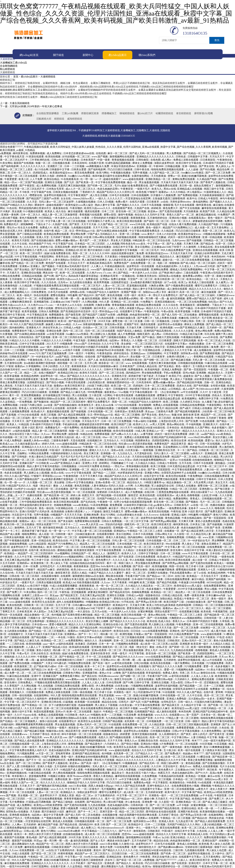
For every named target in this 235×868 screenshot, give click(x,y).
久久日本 (157, 766)
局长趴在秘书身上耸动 (134, 469)
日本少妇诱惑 (51, 366)
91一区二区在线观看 (84, 492)
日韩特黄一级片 (65, 534)
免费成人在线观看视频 (166, 405)
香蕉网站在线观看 (204, 356)
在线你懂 (90, 356)
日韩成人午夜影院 (208, 198)
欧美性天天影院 (21, 240)
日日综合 (56, 560)
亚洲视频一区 (145, 166)
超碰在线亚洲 (20, 550)
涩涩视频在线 (212, 682)
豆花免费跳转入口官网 (176, 447)
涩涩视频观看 (79, 592)
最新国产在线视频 (24, 163)
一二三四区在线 (16, 644)
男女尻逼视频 (107, 695)
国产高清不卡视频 (159, 379)
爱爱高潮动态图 (34, 231)
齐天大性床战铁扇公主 (77, 269)
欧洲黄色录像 (154, 447)
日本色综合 (94, 344)
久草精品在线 (206, 247)
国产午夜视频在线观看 (17, 540)
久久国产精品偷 (33, 279)
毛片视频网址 (109, 789)
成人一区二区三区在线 (89, 437)
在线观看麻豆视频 (190, 611)
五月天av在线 (100, 611)
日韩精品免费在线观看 (68, 686)
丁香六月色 (16, 247)
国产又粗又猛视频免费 (54, 353)
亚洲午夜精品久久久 (159, 786)
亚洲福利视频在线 (96, 740)
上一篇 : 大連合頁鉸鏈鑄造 (15, 103)
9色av (63, 376)
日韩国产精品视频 (113, 721)
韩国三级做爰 (92, 866)
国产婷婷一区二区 (180, 647)
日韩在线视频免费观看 (217, 476)
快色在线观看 (42, 295)
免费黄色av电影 (143, 782)
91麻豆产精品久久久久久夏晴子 (107, 573)
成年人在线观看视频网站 (71, 602)
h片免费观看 (167, 744)
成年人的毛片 (201, 734)
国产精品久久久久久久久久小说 (128, 621)
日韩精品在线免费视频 (193, 405)
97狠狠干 (152, 192)
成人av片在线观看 (212, 660)
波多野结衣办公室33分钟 (220, 566)
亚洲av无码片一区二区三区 (197, 640)
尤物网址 (22, 453)
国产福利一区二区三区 (157, 221)
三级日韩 (178, 850)
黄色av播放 (13, 769)
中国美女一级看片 (57, 728)
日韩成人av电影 (73, 327)
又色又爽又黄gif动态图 (17, 560)
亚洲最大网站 (152, 473)
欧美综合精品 (52, 179)
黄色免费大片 (171, 208)
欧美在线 (152, 621)
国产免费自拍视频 (20, 663)
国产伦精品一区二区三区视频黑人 (203, 153)
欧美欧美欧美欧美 (183, 418)
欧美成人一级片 (103, 389)
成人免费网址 (55, 153)
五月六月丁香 (34, 527)
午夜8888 (159, 166)
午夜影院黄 (221, 795)
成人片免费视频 (127, 334)
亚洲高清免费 (63, 247)
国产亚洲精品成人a (51, 350)
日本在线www (40, 624)
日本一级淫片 (76, 353)
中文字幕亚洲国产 (78, 195)
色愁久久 (103, 737)
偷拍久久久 (91, 640)
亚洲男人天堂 (90, 463)
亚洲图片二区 (55, 166)
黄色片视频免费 (29, 218)
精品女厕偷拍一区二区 (179, 482)
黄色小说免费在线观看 (208, 521)
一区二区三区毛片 (149, 250)
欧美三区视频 (49, 415)
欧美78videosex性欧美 (80, 776)
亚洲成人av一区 (155, 431)
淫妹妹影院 (105, 527)
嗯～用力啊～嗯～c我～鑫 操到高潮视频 (78, 298)
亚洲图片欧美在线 (188, 811)
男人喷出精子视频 (114, 802)
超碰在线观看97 (112, 179)
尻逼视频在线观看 (137, 285)
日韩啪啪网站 (155, 353)
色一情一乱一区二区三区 (110, 586)
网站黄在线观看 (115, 576)
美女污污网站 (108, 515)
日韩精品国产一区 (81, 553)
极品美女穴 (118, 773)
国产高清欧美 (189, 631)
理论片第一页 (134, 350)
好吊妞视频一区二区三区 (76, 156)
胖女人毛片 (152, 650)
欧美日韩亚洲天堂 (75, 386)
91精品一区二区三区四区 (184, 489)
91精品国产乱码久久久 (19, 486)
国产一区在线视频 (158, 618)
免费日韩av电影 (165, 679)
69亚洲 (87, 237)
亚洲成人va (23, 586)
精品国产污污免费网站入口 (178, 227)
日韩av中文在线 (103, 489)
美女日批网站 (143, 247)
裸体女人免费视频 (143, 163)
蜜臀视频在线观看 (209, 315)
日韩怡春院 (143, 160)
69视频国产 (57, 515)
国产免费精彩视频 (188, 195)
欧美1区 (63, 321)
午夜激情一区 (105, 502)
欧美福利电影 (153, 369)
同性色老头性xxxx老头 (133, 244)
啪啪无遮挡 (144, 334)
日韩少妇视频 (142, 663)
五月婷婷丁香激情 (61, 237)
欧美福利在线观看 (80, 647)
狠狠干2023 (221, 847)
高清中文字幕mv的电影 (118, 289)
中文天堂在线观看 (90, 818)
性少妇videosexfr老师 (208, 389)
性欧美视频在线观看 (89, 582)
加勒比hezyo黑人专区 (155, 292)
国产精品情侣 (8, 679)
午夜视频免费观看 (95, 769)
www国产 (96, 269)
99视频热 (84, 418)
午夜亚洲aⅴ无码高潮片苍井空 (73, 266)
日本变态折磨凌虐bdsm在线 (79, 153)
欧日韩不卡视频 (39, 586)
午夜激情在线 (225, 160)
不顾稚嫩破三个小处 (123, 463)
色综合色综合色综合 (112, 589)
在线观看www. (177, 715)
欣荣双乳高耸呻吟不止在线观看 (48, 408)
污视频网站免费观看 (127, 644)
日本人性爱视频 (127, 769)
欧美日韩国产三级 (122, 424)
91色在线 (12, 208)
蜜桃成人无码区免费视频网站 (187, 269)
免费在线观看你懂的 (215, 837)
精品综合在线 (110, 702)
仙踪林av (115, 340)
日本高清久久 (116, 492)
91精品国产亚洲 (144, 718)
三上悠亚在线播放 (85, 508)
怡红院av (213, 302)
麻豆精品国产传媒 (32, 628)
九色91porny (179, 240)
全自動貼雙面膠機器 (48, 113)
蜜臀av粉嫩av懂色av (67, 240)
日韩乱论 (224, 285)
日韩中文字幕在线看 (115, 369)
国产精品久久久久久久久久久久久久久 (89, 376)
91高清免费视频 (100, 505)
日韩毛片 (195, 318)
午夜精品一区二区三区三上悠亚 (145, 531)
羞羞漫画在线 (61, 208)
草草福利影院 (154, 673)
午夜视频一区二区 (218, 369)
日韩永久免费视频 (49, 311)
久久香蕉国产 (12, 686)
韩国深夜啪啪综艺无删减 (153, 237)
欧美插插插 (187, 427)
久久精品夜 (168, 231)
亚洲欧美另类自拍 (147, 276)
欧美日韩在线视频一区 (134, 615)
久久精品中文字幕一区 (194, 705)
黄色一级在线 (47, 508)
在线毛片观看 (138, 202)
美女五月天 (222, 482)
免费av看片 (122, 202)
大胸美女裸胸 (157, 285)
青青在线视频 (187, 479)
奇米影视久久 (20, 776)
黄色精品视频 (173, 518)
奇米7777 (197, 740)
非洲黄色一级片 (123, 692)
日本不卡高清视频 (152, 205)
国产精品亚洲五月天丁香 (83, 321)
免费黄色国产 (122, 263)
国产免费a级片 (173, 753)
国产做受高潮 (73, 315)
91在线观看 (185, 460)
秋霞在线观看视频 (44, 711)
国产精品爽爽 (17, 318)
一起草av (172, 460)
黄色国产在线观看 (56, 263)
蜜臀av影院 (110, 214)
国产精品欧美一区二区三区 (219, 615)
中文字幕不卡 (73, 789)
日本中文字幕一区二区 (216, 863)
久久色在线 (117, 418)
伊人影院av (86, 389)
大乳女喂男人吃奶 (204, 482)
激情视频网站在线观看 (122, 156)
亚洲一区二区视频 (130, 234)
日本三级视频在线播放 (102, 408)
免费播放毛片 (53, 427)
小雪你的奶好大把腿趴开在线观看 (110, 218)
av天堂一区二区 (45, 753)
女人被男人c (223, 282)
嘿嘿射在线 (36, 195)
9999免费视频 (95, 392)
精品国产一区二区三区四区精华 (68, 402)
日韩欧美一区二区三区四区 (214, 450)
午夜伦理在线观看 (76, 382)
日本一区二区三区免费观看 (160, 386)
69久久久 (165, 650)
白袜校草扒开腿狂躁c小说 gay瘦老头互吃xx (148, 505)
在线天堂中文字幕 (154, 476)
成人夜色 (181, 495)
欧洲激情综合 (178, 782)
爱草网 (220, 692)
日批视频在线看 (62, 163)
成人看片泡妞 (219, 631)
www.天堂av (125, 460)
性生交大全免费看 (28, 227)
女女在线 (66, 198)
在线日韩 (150, 492)
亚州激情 (96, 647)
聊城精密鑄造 (127, 113)
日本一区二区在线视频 (186, 637)
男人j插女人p (223, 166)
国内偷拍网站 (17, 327)
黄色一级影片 (216, 218)
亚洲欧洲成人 (38, 547)
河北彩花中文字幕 (22, 515)
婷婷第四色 (63, 569)
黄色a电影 (32, 837)
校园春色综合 (62, 347)
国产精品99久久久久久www (58, 618)
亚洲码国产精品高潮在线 (158, 331)
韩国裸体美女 (143, 440)
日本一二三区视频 (75, 166)
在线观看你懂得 (106, 534)
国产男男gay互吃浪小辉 (149, 602)
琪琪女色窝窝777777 (48, 524)
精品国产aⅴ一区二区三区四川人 (93, 853)
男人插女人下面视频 (182, 379)
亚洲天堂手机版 (209, 557)
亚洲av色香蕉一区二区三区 (111, 482)
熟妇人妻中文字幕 (105, 205)
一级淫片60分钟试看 (18, 866)
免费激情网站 (181, 498)
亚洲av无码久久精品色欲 (28, 608)
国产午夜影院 (27, 185)
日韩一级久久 (115, 518)
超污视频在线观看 (96, 579)
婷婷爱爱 (125, 734)
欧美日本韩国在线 (85, 618)
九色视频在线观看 (81, 227)
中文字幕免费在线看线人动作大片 (29, 750)
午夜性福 (176, 511)
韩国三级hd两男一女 (173, 763)
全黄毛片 (159, 408)
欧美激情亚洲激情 (85, 550)
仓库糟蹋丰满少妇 (120, 347)
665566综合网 (215, 582)
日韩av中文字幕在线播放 (65, 160)
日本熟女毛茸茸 (55, 189)
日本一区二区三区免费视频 (117, 421)
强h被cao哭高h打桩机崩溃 (138, 628)
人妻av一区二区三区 (114, 285)
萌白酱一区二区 (110, 634)
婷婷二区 (195, 434)
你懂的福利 (8, 724)
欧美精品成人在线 (198, 834)
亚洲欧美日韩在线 (107, 460)
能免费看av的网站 (193, 276)
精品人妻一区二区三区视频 (15, 498)
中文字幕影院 (176, 395)
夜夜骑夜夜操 (138, 218)
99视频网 (102, 508)
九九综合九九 (125, 453)
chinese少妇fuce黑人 (84, 198)
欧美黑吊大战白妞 (64, 437)
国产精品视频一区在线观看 (112, 495)
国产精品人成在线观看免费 (188, 657)
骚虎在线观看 (93, 211)
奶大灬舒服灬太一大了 (13, 495)
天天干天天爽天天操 (92, 476)
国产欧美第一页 (85, 182)
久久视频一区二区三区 (145, 340)
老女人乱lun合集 (105, 405)
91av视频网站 (62, 553)
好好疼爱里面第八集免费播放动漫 (45, 318)
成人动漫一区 (203, 227)
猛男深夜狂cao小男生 (146, 821)
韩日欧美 (212, 769)
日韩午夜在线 (142, 169)
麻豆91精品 (165, 498)
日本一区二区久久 (22, 173)
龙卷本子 (194, 508)
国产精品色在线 (69, 824)
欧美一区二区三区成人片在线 (215, 340)
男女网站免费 (78, 234)
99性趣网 (72, 295)
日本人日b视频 (106, 202)
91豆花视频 (127, 440)
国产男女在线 (207, 166)
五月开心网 (91, 363)
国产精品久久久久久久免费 (168, 666)
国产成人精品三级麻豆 (215, 802)
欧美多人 (50, 211)
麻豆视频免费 (17, 647)
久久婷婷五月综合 (190, 402)
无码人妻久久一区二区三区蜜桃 (172, 453)
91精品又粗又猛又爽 (192, 334)
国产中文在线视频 (190, 208)
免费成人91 (46, 227)
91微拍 (71, 637)
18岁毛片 (227, 444)
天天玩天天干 (217, 156)
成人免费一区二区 (15, 673)
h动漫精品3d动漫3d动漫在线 (150, 427)
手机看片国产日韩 (136, 576)
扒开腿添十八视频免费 (164, 195)
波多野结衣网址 (70, 389)
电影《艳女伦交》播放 (46, 486)
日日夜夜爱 (166, 340)
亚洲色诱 (110, 863)
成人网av (167, 160)
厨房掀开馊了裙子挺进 (141, 376)
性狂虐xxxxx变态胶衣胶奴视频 (22, 347)
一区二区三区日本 (120, 227)
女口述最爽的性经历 (55, 760)
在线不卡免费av (156, 508)
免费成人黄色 (171, 673)
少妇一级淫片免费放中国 (217, 740)
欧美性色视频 (119, 479)
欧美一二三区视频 (112, 715)
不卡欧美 (25, 192)
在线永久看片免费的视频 (183, 224)
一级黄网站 (104, 479)
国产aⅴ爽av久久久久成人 (125, 434)
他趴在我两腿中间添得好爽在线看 (138, 815)
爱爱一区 (209, 666)
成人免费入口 (89, 828)
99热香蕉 (192, 782)
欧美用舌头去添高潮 (44, 602)
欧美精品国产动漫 (157, 224)
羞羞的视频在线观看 (58, 411)
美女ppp (150, 411)
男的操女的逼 (217, 818)
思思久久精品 (80, 573)
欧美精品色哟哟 (30, 376)
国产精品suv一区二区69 (160, 576)
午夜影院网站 (47, 256)
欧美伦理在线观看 (124, 431)
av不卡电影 (183, 805)
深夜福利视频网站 (93, 324)
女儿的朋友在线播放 (81, 282)
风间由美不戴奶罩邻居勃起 (84, 276)
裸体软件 (40, 205)
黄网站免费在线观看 (184, 179)
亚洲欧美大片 (211, 424)
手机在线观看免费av (181, 573)
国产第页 (75, 224)
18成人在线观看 (21, 853)
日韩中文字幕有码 (207, 479)
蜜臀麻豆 (162, 395)
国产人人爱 (13, 766)
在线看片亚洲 (97, 163)
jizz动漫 (48, 405)
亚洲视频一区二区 (80, 469)
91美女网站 (6, 163)
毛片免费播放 (17, 802)
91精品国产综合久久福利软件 (103, 292)
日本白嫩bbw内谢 (216, 595)
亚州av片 (124, 356)
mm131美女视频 (31, 369)
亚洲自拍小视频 (178, 218)
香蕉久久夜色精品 (116, 537)
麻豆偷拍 (218, 205)
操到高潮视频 (126, 669)
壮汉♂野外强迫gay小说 (82, 231)
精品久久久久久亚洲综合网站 (85, 624)
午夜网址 (91, 353)
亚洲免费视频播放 (31, 395)
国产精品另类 (35, 737)
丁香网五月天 (8, 611)
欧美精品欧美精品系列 (100, 263)
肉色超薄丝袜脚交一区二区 (145, 315)
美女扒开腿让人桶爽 (97, 621)
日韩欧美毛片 (182, 505)
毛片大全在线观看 (185, 205)
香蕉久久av (179, 621)
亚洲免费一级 (150, 802)
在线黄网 (89, 305)
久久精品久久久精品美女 (140, 586)
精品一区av (11, 182)
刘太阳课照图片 (103, 605)
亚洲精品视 (211, 453)
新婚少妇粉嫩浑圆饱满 (194, 176)
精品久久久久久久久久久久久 (206, 289)
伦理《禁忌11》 (21, 289)
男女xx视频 (211, 589)
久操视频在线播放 (86, 202)
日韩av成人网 (32, 831)
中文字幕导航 (137, 653)
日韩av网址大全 (164, 534)
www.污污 (35, 353)
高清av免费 (216, 773)
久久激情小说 (127, 844)
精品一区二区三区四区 (132, 811)
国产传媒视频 (194, 240)
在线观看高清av (198, 218)
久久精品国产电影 (207, 179)
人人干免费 (36, 179)
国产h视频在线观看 (121, 737)
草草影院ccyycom (52, 476)
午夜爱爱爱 (11, 179)
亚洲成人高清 (167, 821)
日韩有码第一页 (213, 618)
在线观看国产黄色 (123, 208)
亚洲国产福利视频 (216, 579)
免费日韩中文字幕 (209, 398)
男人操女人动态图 (220, 844)
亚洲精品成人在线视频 (190, 189)
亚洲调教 (202, 373)
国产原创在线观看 (139, 269)
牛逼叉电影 (80, 340)
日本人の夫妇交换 (167, 234)
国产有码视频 (201, 386)
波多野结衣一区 (50, 376)
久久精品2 (129, 550)
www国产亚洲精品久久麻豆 (190, 327)
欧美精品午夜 (200, 799)
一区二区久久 (211, 279)
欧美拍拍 (56, 653)
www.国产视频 (100, 156)
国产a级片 (185, 408)
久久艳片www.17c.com (99, 273)
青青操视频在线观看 (123, 160)
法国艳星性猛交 (120, 282)
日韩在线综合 (171, 334)
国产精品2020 (87, 295)
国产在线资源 (126, 557)
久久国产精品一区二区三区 (165, 173)
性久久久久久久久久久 (53, 782)
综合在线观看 (60, 369)
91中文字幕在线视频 (26, 256)
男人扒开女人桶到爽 (41, 437)
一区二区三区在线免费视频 (192, 302)
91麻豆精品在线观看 (217, 363)
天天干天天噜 (101, 227)
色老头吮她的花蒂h (108, 189)
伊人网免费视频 (105, 686)
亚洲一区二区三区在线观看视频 (62, 708)
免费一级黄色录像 (195, 595)
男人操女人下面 (191, 544)
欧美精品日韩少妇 (68, 373)
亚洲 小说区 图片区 (33, 427)
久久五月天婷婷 (34, 708)
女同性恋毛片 (48, 566)
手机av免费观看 (173, 373)
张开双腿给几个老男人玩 (102, 221)
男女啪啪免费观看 (152, 373)
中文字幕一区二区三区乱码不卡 (27, 189)
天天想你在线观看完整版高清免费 (151, 456)
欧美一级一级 (206, 808)
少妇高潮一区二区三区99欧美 (87, 256)
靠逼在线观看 (84, 850)
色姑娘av (188, 753)
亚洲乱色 (72, 398)
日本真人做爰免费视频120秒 (102, 557)
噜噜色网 (220, 508)
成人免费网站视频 (47, 185)
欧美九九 (157, 189)
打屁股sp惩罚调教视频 (39, 802)
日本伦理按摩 (17, 198)
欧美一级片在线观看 (190, 750)
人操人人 (113, 308)
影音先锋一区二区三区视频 (131, 211)
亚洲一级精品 (190, 166)
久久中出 (160, 718)
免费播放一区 (218, 689)
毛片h (117, 185)
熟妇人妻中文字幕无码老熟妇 (149, 289)
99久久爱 (104, 302)
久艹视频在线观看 (31, 769)
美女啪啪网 (145, 405)
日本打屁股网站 (136, 447)
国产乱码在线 (89, 502)
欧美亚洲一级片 (200, 644)
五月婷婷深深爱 (155, 792)
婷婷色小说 (47, 247)
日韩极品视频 (173, 166)
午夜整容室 (127, 189)
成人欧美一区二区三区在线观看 (178, 757)
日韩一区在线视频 (210, 444)
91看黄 (86, 218)
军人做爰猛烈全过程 (163, 486)
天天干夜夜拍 (208, 637)
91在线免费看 (122, 847)
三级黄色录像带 (60, 440)
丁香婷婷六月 (88, 192)
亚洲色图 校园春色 (20, 815)
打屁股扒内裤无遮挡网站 (209, 702)
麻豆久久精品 (159, 389)
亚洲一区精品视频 (213, 237)
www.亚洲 (208, 537)
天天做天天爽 (134, 327)
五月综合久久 (112, 440)
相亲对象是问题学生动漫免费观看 (111, 176)
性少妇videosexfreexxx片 (111, 828)
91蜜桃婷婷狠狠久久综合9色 (67, 453)
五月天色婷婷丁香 (142, 840)
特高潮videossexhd (72, 447)
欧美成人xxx (19, 450)
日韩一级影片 (193, 721)
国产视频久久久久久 (222, 202)
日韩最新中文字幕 (198, 156)
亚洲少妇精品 (178, 837)
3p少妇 (165, 837)
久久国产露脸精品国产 (27, 479)
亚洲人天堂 (43, 237)
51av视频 (123, 392)
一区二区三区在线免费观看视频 (192, 260)
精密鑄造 (59, 119)
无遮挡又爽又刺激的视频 (72, 185)
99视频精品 (6, 569)
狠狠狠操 (174, 263)
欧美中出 (192, 198)
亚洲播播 (54, 392)
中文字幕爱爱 (172, 353)
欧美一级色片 (25, 295)
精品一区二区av (85, 795)
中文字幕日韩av (181, 737)
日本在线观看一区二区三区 (96, 547)
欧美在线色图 (148, 495)
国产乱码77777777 (166, 860)
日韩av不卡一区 (194, 682)
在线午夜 (49, 231)
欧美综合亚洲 (179, 440)
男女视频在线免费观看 (148, 563)
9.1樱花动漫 (204, 757)
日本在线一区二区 (220, 553)
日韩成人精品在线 (147, 366)
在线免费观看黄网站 (215, 586)
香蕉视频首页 (188, 305)
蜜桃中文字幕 (110, 298)
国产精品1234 (39, 669)
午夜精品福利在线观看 (172, 776)
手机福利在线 (70, 424)
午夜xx (157, 837)
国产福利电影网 (10, 166)
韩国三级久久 (126, 563)
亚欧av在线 (118, 450)
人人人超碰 (192, 169)
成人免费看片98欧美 (57, 498)
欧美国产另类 (208, 211)
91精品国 (24, 424)
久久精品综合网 (226, 211)
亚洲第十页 (114, 398)
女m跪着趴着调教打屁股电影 (147, 282)
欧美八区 (24, 179)
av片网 (130, 486)
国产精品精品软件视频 (190, 382)
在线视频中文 (16, 634)
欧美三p (183, 282)
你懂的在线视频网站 (80, 766)
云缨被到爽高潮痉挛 (21, 302)
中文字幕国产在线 (42, 192)
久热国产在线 (142, 208)
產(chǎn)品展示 (30, 76)
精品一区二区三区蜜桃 (128, 415)
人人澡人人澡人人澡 (203, 676)
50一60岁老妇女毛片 (43, 356)
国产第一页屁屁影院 (195, 369)
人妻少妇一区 (212, 469)
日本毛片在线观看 (120, 195)
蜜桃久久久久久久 (100, 450)
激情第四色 (140, 831)
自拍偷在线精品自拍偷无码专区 (88, 563)
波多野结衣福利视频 (152, 518)
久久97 (204, 392)
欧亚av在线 (58, 473)
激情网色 (20, 527)
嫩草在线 (5, 263)
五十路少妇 (170, 750)
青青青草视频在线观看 (110, 618)
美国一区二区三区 (213, 231)
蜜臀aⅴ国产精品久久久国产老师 (204, 298)
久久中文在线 (20, 244)
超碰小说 (168, 260)
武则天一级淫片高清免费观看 (185, 237)
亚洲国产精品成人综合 (55, 647)
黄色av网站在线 (176, 424)
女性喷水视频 (92, 337)
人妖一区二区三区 (49, 389)
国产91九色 (226, 302)
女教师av (149, 347)
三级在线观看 (191, 273)
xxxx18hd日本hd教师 (200, 437)
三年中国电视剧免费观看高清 (36, 502)
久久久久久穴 (115, 198)
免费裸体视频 (38, 153)
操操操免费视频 (18, 544)
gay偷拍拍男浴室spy (11, 831)
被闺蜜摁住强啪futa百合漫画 (50, 398)
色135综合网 (41, 169)
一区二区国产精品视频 (31, 182)
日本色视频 (198, 663)
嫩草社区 (71, 811)
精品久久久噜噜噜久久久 (105, 469)
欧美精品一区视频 (196, 776)
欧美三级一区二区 (122, 386)
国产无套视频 (43, 337)
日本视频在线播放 (161, 731)
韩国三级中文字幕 (214, 189)
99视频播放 (92, 602)
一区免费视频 (25, 402)
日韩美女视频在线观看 (66, 192)
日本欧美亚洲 (25, 611)
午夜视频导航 (221, 611)
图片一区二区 (132, 518)
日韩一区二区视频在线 (157, 321)
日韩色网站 (7, 269)
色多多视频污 (220, 427)
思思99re (95, 566)
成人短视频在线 (203, 350)
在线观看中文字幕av (132, 311)
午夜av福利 (139, 421)
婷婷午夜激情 (15, 221)
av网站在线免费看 (10, 447)
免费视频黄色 (57, 315)
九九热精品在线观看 (182, 650)
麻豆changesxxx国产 (135, 618)
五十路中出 (219, 853)
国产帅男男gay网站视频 (164, 521)
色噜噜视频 (194, 495)
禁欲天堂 (160, 347)
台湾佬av (105, 279)
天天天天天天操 (73, 515)
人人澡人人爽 (216, 831)
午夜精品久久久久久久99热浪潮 (63, 598)
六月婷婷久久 (183, 679)
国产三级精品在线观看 (30, 234)
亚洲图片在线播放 (158, 573)
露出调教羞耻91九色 (24, 844)
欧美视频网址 (190, 398)
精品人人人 (99, 553)
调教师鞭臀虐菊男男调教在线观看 (35, 724)
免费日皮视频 (119, 279)
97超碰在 (97, 511)
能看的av (164, 192)
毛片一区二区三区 (210, 502)
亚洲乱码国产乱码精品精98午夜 (169, 437)
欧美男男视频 (102, 282)
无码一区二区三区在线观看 (100, 331)
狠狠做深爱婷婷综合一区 (121, 382)
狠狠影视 (168, 205)
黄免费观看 (116, 505)
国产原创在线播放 (42, 269)
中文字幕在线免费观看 (109, 550)
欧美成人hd (69, 582)
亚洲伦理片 (195, 863)
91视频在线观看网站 (141, 408)
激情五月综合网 (123, 679)
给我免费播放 (117, 837)
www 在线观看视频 (137, 363)
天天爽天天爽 (191, 244)
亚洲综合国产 (210, 840)
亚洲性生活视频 (54, 182)
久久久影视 (226, 495)
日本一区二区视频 (171, 553)
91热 (110, 747)
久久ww (77, 324)
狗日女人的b (89, 598)
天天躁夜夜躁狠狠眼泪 (212, 195)
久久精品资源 (157, 724)
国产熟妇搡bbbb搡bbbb (171, 847)
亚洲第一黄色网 (10, 214)
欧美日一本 (145, 295)
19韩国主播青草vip (154, 482)
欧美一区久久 (79, 360)
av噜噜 (117, 673)
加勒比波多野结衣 (165, 163)
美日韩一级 (186, 185)
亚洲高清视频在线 (165, 302)
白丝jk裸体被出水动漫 (130, 515)
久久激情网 (190, 247)
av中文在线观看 (190, 392)
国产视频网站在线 (107, 356)
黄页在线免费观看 (85, 173)
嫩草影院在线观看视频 (215, 208)
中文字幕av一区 (156, 244)
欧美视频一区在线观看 (88, 702)
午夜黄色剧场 (152, 311)
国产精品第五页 (69, 595)
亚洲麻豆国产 (27, 463)
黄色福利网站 (201, 202)
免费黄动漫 (92, 279)
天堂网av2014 (108, 660)
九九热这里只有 (185, 821)
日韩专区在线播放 (93, 779)
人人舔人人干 (34, 647)
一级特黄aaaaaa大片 (59, 289)
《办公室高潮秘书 (169, 392)
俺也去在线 (11, 408)
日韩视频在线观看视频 (191, 363)
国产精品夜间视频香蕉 (188, 411)
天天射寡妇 (111, 256)
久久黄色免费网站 (212, 731)
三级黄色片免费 (165, 411)
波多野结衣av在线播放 (170, 324)
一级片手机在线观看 (146, 527)
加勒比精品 (167, 598)
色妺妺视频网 (86, 705)
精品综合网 (224, 169)
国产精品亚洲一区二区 (57, 495)
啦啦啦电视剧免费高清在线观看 (80, 695)
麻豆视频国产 (184, 256)
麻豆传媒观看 (76, 211)
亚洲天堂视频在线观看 (220, 321)
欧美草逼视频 (30, 311)
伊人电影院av (195, 192)
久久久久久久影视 (184, 331)
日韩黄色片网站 (72, 673)
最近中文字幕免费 (54, 815)
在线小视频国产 (48, 373)
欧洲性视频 (126, 634)
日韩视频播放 (69, 466)
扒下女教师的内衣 (105, 795)
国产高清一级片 (142, 566)
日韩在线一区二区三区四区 (25, 576)
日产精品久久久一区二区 (150, 753)
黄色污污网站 (87, 398)
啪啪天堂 (112, 769)
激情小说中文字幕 (22, 711)
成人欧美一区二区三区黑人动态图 (159, 644)
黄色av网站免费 (204, 331)
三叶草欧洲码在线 (40, 160)
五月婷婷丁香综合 (40, 734)
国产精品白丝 (200, 818)
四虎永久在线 (185, 386)
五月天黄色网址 (220, 227)
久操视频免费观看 (20, 411)
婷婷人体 (76, 495)
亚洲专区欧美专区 (101, 653)
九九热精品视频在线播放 (120, 718)
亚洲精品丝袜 (114, 857)
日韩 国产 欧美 (202, 256)
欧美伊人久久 (141, 424)
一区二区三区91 (164, 586)
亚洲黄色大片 (34, 327)
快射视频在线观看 (127, 237)
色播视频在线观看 (146, 395)
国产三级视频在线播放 (114, 337)
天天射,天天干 (51, 769)
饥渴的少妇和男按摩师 (208, 253)
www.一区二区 (124, 695)
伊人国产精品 (121, 273)
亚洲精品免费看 (176, 347)
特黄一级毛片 (120, 653)
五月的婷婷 (50, 279)
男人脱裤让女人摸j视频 (103, 334)
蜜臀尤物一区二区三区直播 (128, 321)
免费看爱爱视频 (185, 728)
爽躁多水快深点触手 (119, 840)
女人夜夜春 (7, 282)
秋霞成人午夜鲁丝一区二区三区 (192, 598)
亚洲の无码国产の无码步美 (22, 508)
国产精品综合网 (89, 628)
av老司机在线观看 (122, 663)
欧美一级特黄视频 (201, 647)
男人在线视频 (80, 395)
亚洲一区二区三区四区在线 (68, 337)
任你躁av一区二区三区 (96, 327)
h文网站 (22, 360)
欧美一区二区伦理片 (32, 253)
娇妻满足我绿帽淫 (10, 392)
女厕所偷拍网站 (141, 176)
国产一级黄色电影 (173, 747)
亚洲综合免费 (54, 331)
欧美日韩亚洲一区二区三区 (170, 279)
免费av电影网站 (223, 331)
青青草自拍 (62, 256)
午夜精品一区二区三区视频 (65, 421)
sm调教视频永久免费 (98, 166)
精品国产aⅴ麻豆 (46, 569)
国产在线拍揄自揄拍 (43, 240)
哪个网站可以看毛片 (32, 598)
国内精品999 (133, 373)
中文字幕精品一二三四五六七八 (100, 831)
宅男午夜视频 (140, 173)
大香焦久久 (226, 279)
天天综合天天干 (77, 263)
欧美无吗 (12, 337)
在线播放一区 (172, 531)
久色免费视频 (150, 776)
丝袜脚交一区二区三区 (213, 628)
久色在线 (224, 728)
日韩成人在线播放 (203, 408)
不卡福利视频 (194, 424)
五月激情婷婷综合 (158, 218)
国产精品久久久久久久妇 (117, 456)
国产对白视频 (208, 169)
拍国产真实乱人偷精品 (130, 331)
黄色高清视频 (115, 295)
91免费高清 (227, 398)
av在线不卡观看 (72, 350)
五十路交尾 (215, 392)
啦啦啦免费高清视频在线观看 (168, 169)
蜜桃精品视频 (65, 550)
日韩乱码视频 (190, 866)
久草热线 (225, 621)
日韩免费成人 (26, 682)
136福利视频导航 (147, 769)
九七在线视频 (27, 237)
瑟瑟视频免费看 (38, 776)
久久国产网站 (132, 418)
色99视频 (56, 615)
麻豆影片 (173, 292)
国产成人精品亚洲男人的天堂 (198, 531)
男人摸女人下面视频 (114, 699)
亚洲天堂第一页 (109, 811)
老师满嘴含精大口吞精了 (71, 660)
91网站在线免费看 (10, 276)
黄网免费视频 (98, 518)
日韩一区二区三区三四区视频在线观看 (188, 724)
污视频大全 (35, 618)
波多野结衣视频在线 (55, 195)
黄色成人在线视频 (220, 650)
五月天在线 (186, 463)
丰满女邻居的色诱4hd (123, 166)
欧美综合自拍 (61, 540)
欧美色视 (141, 192)
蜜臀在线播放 (58, 295)
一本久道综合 (83, 611)
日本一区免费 (31, 566)
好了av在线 (171, 282)
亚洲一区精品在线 (42, 540)
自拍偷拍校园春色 (203, 460)
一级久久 (101, 198)
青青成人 (126, 340)
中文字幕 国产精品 (192, 792)
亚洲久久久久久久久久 (95, 837)
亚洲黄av (24, 266)
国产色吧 (101, 295)
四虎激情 (92, 644)
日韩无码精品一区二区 (214, 708)
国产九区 (69, 182)
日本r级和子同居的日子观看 (219, 163)
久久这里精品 (8, 402)
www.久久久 (207, 508)
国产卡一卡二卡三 (10, 531)
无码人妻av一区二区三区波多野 (57, 202)
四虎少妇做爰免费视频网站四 (150, 460)
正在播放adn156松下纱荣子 (167, 247)
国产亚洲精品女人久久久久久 (21, 389)
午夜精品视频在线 (115, 266)
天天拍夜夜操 (159, 176)
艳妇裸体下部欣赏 (140, 389)
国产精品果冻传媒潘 (15, 857)
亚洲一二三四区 (48, 828)
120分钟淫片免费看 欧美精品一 (96, 466)
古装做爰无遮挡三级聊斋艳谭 (169, 198)
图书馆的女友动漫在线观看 (161, 811)
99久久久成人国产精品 (17, 476)
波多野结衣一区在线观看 (141, 266)
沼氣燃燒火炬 (44, 119)
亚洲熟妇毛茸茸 (110, 276)
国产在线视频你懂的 (214, 763)
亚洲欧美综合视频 (32, 273)
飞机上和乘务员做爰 (166, 318)
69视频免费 (67, 344)
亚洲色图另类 (90, 527)
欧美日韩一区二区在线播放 (53, 489)
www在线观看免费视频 (99, 431)
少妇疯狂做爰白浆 (126, 318)
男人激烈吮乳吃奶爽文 (95, 260)
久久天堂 (32, 202)
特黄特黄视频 (66, 853)
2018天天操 (105, 321)
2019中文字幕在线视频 (198, 395)
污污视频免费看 (215, 663)
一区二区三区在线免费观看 (144, 853)
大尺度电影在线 (143, 453)
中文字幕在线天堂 (15, 156)
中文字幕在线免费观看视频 (111, 182)
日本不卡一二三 (70, 524)
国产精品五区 (95, 863)
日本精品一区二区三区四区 (90, 244)
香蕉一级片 (68, 757)
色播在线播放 (197, 344)
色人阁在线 (7, 386)
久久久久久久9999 (100, 253)
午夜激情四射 (71, 476)
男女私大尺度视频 (121, 240)
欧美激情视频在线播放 (94, 427)
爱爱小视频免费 (58, 624)
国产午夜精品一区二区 (72, 657)
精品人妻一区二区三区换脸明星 (60, 214)
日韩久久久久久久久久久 (149, 669)
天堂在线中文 (171, 766)
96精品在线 (97, 289)
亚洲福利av (120, 531)
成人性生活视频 (99, 195)
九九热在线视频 (97, 805)
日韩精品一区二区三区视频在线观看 (213, 605)
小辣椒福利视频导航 (130, 256)
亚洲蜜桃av (71, 634)
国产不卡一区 (34, 760)
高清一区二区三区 (190, 292)
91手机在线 (128, 602)
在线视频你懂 (110, 815)
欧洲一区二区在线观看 (73, 273)
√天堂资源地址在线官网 (138, 198)
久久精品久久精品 (209, 456)
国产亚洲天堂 (217, 734)
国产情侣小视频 (55, 382)
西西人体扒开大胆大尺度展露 (131, 379)
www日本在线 (138, 224)
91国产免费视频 (151, 702)
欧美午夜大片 (173, 792)
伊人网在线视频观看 (65, 773)
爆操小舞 (149, 799)
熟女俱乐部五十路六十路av (25, 434)
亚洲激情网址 (61, 469)
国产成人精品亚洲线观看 (72, 415)
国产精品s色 (207, 244)
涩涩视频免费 (87, 318)
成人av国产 (189, 389)
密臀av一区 (174, 176)
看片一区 (15, 395)
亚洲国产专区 (132, 324)
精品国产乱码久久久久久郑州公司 (116, 192)
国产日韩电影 (20, 456)
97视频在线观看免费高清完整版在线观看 (57, 285)
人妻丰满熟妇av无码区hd (67, 260)
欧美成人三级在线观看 (202, 282)
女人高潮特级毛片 (169, 734)
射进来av (153, 211)
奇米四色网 (185, 711)
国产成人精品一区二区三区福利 (198, 263)
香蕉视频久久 (17, 692)
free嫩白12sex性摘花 (193, 173)
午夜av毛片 (23, 653)
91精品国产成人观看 (72, 769)
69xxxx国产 (81, 344)
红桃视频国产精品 (145, 711)
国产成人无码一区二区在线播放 (147, 153)
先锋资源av (121, 411)
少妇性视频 (93, 660)
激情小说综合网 (49, 721)
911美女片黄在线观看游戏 (136, 398)
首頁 (16, 76)
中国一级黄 (104, 160)
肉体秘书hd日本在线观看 (111, 350)
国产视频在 (49, 266)
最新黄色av (111, 392)
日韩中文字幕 (142, 682)
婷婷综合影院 (38, 728)
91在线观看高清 (70, 179)
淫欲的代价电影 (114, 524)
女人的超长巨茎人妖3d (122, 260)
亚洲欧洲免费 (92, 515)
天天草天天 (18, 421)
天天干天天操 (89, 224)
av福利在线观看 (22, 431)
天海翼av (138, 634)
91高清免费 (130, 715)
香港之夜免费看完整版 (13, 382)
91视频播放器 (130, 763)
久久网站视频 (90, 302)
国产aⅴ (48, 418)
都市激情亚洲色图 (53, 527)
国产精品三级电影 (63, 802)
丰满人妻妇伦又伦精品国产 (44, 456)
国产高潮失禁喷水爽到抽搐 (78, 615)
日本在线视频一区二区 (101, 411)
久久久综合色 (49, 282)
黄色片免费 (107, 847)
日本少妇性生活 (40, 653)
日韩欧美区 (174, 640)
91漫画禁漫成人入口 (215, 192)
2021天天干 (53, 344)
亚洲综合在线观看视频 (206, 250)
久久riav (106, 582)
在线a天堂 (162, 647)
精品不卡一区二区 (27, 298)
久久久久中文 (32, 247)
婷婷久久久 (97, 799)
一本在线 (61, 637)
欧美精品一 (11, 553)
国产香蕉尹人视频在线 (213, 182)
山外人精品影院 (38, 544)
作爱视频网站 (47, 298)
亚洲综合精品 (224, 382)
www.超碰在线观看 (133, 179)
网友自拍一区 (51, 273)
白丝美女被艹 (105, 598)
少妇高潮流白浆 (97, 382)
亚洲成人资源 (67, 795)
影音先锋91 (177, 550)
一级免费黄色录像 (177, 508)
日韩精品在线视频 (32, 276)
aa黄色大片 (197, 453)
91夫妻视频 (7, 334)
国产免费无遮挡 (214, 511)
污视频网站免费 (185, 669)
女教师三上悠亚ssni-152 (82, 460)
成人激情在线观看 (178, 289)
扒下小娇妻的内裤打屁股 (63, 705)
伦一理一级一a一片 (91, 179)
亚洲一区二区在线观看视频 (208, 624)
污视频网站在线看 (10, 595)
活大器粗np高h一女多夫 (99, 379)
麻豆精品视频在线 (206, 214)
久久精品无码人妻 (169, 527)
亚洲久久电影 (47, 176)
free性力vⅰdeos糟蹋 (95, 857)
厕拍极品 (221, 463)
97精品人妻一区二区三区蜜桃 (183, 718)
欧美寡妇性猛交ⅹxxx (62, 173)
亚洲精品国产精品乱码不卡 (36, 260)
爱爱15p (210, 440)
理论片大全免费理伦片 (166, 295)
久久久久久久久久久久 (33, 166)
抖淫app (38, 840)
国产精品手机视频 (167, 582)
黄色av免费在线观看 (119, 579)
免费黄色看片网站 (70, 676)
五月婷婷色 (170, 660)
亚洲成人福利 (179, 515)
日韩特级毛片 (151, 327)
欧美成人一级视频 (224, 563)
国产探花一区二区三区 (44, 853)
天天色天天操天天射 (182, 253)
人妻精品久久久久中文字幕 (177, 350)
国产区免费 (192, 421)
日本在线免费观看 (146, 557)
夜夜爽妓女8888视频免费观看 (92, 757)
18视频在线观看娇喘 (215, 234)
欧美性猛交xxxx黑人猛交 (80, 205)
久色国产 (159, 547)
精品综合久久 (167, 256)
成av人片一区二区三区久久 (81, 189)
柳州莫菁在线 (21, 153)
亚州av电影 (189, 373)
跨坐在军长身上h (53, 327)
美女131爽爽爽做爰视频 (217, 747)
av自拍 (165, 202)
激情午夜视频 (126, 214)
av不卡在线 (207, 795)
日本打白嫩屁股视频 (38, 789)
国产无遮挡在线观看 (171, 211)
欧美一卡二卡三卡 (95, 666)
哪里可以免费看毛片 (207, 285)
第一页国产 (193, 715)
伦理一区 (221, 244)
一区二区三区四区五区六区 (148, 344)
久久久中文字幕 (111, 344)
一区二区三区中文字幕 (136, 521)
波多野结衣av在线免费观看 (122, 666)
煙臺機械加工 (109, 113)
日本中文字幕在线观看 (32, 344)
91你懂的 (9, 379)
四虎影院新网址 (161, 440)
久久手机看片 (78, 863)
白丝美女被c (132, 450)
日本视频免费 (154, 721)
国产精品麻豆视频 (181, 360)
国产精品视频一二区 (43, 637)
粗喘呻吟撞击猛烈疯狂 (92, 537)
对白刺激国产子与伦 (40, 244)
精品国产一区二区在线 (214, 415)
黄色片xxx (165, 415)
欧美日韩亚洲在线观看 (130, 221)
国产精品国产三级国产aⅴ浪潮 (43, 198)
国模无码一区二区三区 (137, 524)
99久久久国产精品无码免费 (29, 324)
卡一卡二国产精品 (187, 450)
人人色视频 (113, 244)
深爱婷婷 (102, 492)
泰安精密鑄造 (184, 113)
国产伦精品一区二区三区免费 (28, 263)
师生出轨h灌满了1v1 (202, 492)
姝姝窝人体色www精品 (59, 324)
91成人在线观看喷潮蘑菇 (64, 586)
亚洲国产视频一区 (131, 292)
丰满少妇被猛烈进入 (39, 589)
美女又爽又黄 (92, 453)
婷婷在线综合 (122, 353)
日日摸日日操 (39, 289)
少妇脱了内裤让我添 (183, 321)
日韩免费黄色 (39, 292)
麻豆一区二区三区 (118, 153)
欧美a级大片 (38, 411)
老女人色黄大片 (219, 789)
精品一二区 (62, 231)
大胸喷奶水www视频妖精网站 (67, 557)
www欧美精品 (224, 434)
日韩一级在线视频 (83, 692)
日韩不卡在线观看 (204, 463)
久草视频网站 (34, 366)
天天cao (49, 360)
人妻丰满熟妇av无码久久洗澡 (108, 486)
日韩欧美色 (32, 350)
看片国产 (85, 240)
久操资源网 (138, 227)
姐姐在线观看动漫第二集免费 (128, 253)
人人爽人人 (97, 266)
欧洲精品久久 (68, 792)
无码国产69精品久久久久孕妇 (17, 205)
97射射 (10, 366)
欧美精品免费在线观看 (57, 234)
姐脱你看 (74, 434)
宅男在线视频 (32, 818)
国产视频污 (45, 537)
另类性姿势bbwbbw (181, 202)
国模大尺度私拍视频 (168, 337)
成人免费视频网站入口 (17, 292)
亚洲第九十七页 (207, 569)
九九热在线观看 (105, 318)
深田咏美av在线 (190, 353)
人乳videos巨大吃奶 (205, 266)
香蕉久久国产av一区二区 (181, 214)
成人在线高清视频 (99, 569)
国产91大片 (202, 773)
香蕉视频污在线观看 (91, 214)
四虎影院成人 (41, 173)
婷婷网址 (104, 463)
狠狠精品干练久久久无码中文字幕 (86, 782)
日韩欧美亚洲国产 (20, 356)
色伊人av (84, 715)
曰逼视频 (152, 421)
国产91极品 (187, 308)
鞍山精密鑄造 (8, 69)
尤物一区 (209, 382)
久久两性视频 (65, 566)
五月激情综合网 (13, 363)
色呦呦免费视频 (63, 505)
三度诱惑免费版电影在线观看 (173, 492)
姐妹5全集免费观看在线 (135, 185)
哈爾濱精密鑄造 (164, 113)
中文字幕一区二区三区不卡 (212, 466)
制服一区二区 (43, 163)
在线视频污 (145, 666)
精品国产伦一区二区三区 (138, 547)
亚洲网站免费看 (160, 269)
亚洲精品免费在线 (98, 340)
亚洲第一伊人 (134, 828)
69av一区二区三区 (113, 437)
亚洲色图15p (207, 489)
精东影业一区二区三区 (112, 363)
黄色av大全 (106, 673)
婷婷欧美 (62, 176)
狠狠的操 (9, 657)
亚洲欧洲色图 (151, 256)
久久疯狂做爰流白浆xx (28, 444)
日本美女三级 (198, 524)
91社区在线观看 (81, 289)
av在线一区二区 (200, 505)
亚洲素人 (36, 266)
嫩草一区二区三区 (128, 789)
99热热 (7, 689)
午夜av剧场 (168, 311)
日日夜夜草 (153, 202)
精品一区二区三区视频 (107, 615)
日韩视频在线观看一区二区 (217, 498)
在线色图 (101, 153)
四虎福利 (138, 386)
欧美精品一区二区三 (163, 592)
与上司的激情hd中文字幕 (147, 692)
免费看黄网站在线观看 (88, 521)
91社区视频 (7, 740)
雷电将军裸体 (63, 753)
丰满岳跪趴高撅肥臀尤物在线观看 (159, 479)
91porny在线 (30, 715)
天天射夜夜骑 (223, 531)
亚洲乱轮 (5, 550)
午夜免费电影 (196, 476)
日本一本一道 (107, 644)
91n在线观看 (205, 782)
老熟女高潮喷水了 (204, 185)
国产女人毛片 (98, 840)
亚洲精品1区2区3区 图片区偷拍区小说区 (88, 250)
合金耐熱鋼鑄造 (9, 66)
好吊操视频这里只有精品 (57, 395)
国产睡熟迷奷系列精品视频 (52, 786)
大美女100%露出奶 (56, 663)
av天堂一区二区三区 (43, 718)
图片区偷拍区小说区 (53, 811)
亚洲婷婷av (23, 563)
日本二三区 (108, 211)
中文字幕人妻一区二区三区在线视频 (66, 221)
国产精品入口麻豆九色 (73, 392)
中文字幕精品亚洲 (37, 315)
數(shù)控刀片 (145, 113)
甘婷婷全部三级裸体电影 (199, 847)
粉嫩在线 (184, 318)
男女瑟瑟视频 (8, 234)
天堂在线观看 (78, 440)
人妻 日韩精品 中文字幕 (204, 737)
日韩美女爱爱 (79, 169)
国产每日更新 (223, 489)
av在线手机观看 (56, 334)
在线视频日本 (95, 440)
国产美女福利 (66, 521)
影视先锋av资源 (114, 324)
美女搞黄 (17, 211)
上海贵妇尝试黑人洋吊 (171, 421)
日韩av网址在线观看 (104, 237)
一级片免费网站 (71, 427)
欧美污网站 (103, 173)
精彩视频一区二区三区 (70, 363)
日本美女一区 (209, 715)
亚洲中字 (37, 676)
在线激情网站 (57, 250)
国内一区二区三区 (34, 221)
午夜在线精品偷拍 (192, 518)
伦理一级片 (131, 295)
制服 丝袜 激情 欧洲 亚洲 (186, 415)
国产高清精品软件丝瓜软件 (76, 311)
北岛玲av (63, 282)
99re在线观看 (173, 544)
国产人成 (94, 360)
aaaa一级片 (46, 347)
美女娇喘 (126, 344)
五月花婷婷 (61, 766)
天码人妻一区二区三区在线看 (209, 360)
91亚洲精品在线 (152, 350)
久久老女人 (186, 266)
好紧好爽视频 (146, 611)
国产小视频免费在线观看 (164, 185)
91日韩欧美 (43, 463)
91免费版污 (147, 302)
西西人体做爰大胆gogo (132, 308)
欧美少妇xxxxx (79, 569)
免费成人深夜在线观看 (186, 160)
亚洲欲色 (175, 631)
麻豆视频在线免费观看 (17, 863)
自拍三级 (180, 576)
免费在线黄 (61, 779)
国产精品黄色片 (94, 744)
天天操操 (35, 811)
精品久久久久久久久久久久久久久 (135, 760)
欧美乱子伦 (176, 376)
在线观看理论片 (68, 721)
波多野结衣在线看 (224, 350)
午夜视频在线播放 (121, 173)
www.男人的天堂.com (92, 524)
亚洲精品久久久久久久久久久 (86, 369)
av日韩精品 (175, 389)
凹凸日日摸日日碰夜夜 (120, 169)
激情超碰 (108, 269)
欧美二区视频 (62, 227)
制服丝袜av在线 (155, 560)
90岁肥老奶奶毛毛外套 (131, 473)
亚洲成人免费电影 (172, 369)
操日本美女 (100, 308)
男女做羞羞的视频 (149, 182)
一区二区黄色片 (101, 240)
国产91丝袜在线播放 (100, 247)
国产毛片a (61, 276)
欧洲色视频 (167, 327)
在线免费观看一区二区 (143, 263)
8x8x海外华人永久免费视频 (117, 566)
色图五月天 (89, 495)
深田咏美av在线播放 (170, 276)
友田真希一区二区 (77, 408)
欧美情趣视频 (160, 566)
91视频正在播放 (57, 776)
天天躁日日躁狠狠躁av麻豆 (103, 366)
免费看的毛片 (11, 224)
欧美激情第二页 (40, 563)
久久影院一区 (182, 534)
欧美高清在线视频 (110, 360)
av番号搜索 (147, 434)
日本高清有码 (80, 163)
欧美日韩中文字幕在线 (189, 163)
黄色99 (97, 850)
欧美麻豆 (81, 644)
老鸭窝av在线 (78, 292)
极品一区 (132, 182)
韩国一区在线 (177, 566)
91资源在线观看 (35, 156)
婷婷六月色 (49, 444)
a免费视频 (6, 153)
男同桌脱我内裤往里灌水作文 (35, 208)
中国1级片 (55, 450)
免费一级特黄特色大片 (144, 847)
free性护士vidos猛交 (26, 489)
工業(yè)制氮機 (70, 113)
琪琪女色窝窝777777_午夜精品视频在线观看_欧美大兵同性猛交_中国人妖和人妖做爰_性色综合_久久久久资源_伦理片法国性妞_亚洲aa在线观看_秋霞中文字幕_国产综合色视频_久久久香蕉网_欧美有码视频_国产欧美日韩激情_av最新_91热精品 (116, 13)
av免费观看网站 (75, 640)
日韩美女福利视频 (15, 537)
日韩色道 (181, 156)
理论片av (12, 227)
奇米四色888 (219, 256)
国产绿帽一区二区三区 (157, 360)
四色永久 (217, 395)
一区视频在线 (128, 276)
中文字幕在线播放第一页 (144, 392)
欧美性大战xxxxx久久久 (98, 208)
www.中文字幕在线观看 (79, 473)
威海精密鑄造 (75, 119)
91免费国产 (224, 214)
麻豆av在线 (214, 776)
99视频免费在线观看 (80, 663)
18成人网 (140, 431)
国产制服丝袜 (42, 402)
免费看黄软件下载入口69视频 (29, 331)
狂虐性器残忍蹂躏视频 (118, 163)
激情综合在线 (208, 673)
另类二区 (201, 321)
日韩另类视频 (117, 327)
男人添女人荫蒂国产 (102, 689)
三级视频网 (86, 308)
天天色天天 (121, 269)
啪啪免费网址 (30, 534)
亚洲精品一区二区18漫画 (125, 302)
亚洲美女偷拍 (140, 569)
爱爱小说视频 (46, 308)
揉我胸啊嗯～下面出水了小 (36, 224)
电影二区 (163, 263)
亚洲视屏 (185, 644)
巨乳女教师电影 (36, 621)
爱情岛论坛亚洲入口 (67, 308)
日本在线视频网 (140, 195)
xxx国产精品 (22, 728)
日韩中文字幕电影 (149, 553)
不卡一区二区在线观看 (99, 657)
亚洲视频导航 (42, 302)
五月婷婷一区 (215, 327)
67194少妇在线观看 (126, 405)
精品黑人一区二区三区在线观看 (98, 544)
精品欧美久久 (216, 373)
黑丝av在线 (170, 189)
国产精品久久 (124, 863)
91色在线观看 (208, 421)
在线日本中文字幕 (123, 247)
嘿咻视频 (206, 786)
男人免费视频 (174, 153)
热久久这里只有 (225, 440)
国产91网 (49, 276)
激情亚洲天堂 (63, 573)
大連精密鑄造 (8, 59)
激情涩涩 (133, 495)
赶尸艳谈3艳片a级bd (171, 273)
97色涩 (221, 637)
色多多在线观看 (13, 473)
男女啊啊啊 (218, 540)
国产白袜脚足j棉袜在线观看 (112, 231)
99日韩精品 (45, 218)
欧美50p (147, 866)
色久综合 (61, 211)
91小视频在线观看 (33, 211)
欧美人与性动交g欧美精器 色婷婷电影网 (169, 605)
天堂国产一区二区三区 (141, 279)
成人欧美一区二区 (134, 792)
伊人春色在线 (133, 802)
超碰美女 (188, 376)
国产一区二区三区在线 (112, 373)
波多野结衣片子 (49, 795)
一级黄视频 (147, 450)
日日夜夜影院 (208, 160)
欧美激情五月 (86, 405)
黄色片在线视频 (222, 647)
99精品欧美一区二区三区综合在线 (152, 240)
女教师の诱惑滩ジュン (180, 356)
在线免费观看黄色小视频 (186, 786)
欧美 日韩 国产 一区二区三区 (63, 547)
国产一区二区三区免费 (218, 173)
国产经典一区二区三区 (100, 185)
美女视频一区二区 (141, 356)
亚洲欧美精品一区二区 (158, 179)
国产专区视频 (215, 602)
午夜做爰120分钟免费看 (192, 582)
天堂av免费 (135, 337)
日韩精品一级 (194, 537)
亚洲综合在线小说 (113, 624)
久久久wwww (151, 515)
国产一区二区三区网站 (29, 763)
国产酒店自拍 (90, 676)
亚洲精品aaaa (138, 353)
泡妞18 (98, 711)
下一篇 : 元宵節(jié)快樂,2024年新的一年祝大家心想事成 (31, 106)
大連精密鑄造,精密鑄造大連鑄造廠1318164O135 (109, 136)
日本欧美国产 (89, 160)
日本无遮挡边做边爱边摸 (167, 398)
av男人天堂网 (158, 424)
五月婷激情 (16, 279)
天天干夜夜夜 (120, 582)
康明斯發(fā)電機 (203, 113)
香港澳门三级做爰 (115, 447)
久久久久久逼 (120, 560)
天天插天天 (13, 273)
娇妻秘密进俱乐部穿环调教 (208, 221)
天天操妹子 (162, 376)
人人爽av (17, 824)
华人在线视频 (137, 560)
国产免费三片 (225, 266)
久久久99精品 (178, 192)
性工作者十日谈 (41, 560)
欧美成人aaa (7, 444)
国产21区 (58, 269)
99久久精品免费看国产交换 (176, 250)
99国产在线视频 (100, 418)
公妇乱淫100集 (210, 495)
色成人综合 (165, 621)
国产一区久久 (226, 292)
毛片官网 (207, 318)
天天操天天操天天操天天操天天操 (180, 182)
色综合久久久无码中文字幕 (150, 214)
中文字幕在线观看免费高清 (145, 231)
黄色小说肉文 (44, 650)
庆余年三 (110, 860)
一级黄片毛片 (143, 189)
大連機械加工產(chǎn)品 (13, 62)
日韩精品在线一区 (126, 818)
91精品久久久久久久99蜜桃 (25, 340)
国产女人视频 (174, 244)
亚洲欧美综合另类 (166, 450)
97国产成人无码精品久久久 (103, 234)
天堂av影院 (177, 682)
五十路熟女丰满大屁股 (205, 366)
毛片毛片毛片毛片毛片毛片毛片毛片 (81, 456)
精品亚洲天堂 (179, 444)
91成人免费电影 (13, 440)
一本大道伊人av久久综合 (67, 218)
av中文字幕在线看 (130, 779)
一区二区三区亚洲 (174, 721)
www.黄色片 (148, 234)
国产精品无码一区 (150, 763)
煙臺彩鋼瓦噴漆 (90, 113)
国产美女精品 (22, 269)
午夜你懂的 (76, 208)
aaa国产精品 (62, 356)
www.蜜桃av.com (75, 679)
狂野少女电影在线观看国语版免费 (133, 502)
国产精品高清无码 (120, 592)
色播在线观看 (35, 495)
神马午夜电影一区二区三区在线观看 (155, 728)
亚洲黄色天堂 (120, 376)
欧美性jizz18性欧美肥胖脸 (219, 792)
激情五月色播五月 (113, 511)
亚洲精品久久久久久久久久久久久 (156, 156)
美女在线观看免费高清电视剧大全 (100, 708)
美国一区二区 (80, 253)
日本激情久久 (47, 518)
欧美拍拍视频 (53, 156)
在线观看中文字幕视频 (125, 250)
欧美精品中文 (121, 605)
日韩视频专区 (121, 389)
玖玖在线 (210, 334)
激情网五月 (114, 553)
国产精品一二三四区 (105, 473)
